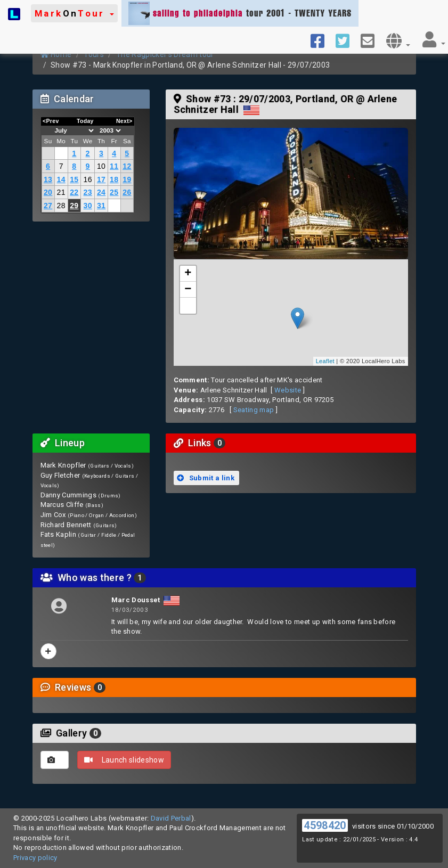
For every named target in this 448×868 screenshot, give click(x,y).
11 (114, 166)
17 (101, 179)
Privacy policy (35, 858)
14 (61, 179)
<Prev (51, 121)
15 (74, 179)
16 (88, 179)
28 (61, 206)
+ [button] (188, 274)
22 (74, 192)
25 (114, 192)
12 (127, 166)
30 (88, 206)
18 (114, 179)
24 (101, 192)
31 (101, 206)
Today (85, 121)
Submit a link (206, 478)
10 (101, 166)
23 (88, 192)
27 (48, 206)
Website (288, 390)
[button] (74, 13)
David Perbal (171, 818)
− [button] (188, 290)
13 (48, 179)
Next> (124, 121)
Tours (94, 54)
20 (48, 192)
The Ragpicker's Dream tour (165, 54)
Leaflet (325, 361)
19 (127, 179)
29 (74, 206)
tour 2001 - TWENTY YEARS (240, 13)
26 (127, 192)
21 (61, 192)
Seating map (254, 410)
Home (56, 54)
